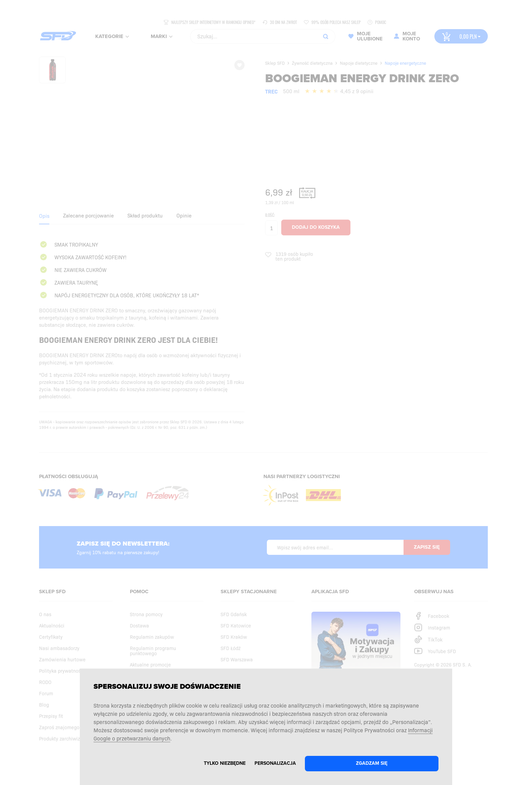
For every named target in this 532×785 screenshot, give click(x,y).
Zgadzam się (372, 763)
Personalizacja (275, 763)
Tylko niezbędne (225, 763)
